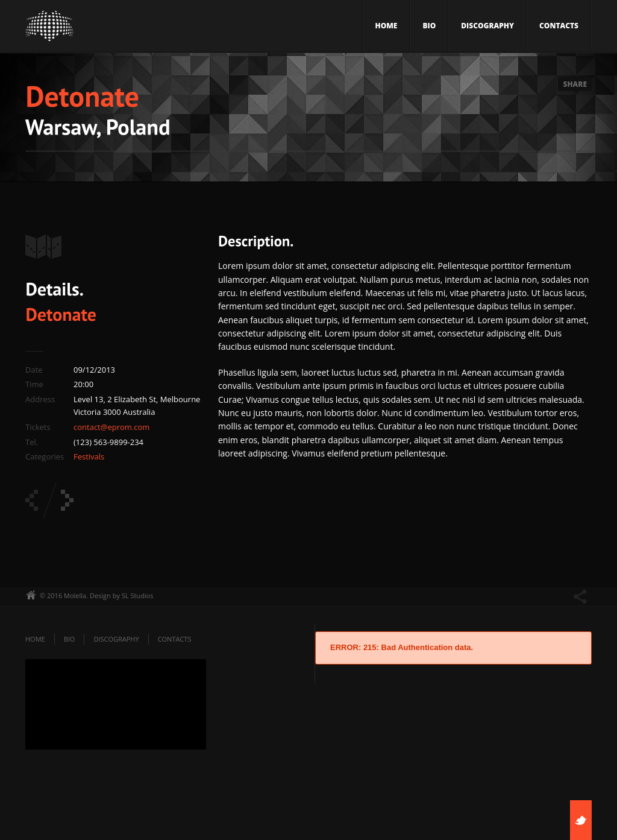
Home (387, 26)
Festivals (89, 456)
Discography (487, 26)
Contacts (559, 26)
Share (575, 84)
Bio (429, 26)
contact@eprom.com (111, 427)
